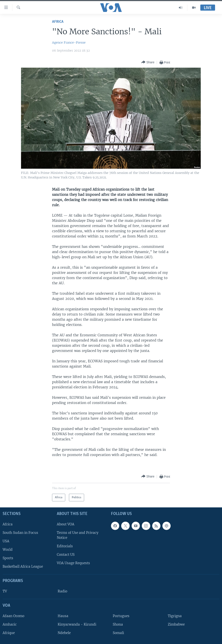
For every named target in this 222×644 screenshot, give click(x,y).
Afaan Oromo (13, 616)
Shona (118, 624)
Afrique (9, 633)
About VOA (66, 524)
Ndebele (64, 633)
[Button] (148, 62)
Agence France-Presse (69, 42)
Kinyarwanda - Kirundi (77, 624)
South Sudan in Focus (20, 533)
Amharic (10, 624)
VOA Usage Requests (73, 563)
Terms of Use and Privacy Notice (78, 535)
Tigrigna (175, 616)
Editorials (65, 546)
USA (6, 541)
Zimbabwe (176, 624)
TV (5, 591)
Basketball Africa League (23, 566)
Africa (58, 22)
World (8, 550)
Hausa (63, 616)
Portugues (121, 616)
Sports (8, 558)
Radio (62, 591)
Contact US (66, 555)
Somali (118, 633)
